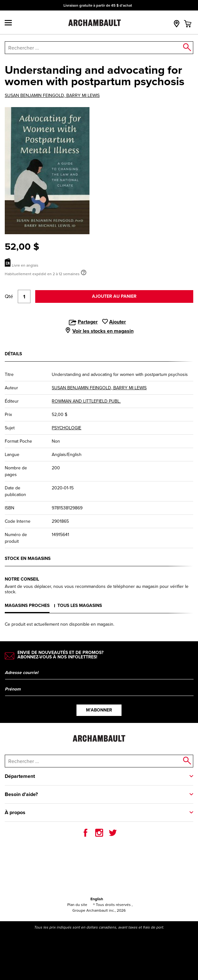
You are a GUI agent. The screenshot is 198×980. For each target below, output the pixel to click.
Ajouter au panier (114, 296)
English (97, 899)
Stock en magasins (28, 558)
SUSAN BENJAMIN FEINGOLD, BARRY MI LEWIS (52, 96)
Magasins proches (27, 606)
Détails (13, 354)
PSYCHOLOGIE (66, 428)
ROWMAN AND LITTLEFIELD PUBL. (86, 401)
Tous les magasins (80, 606)
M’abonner (99, 710)
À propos (15, 812)
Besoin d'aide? (21, 794)
